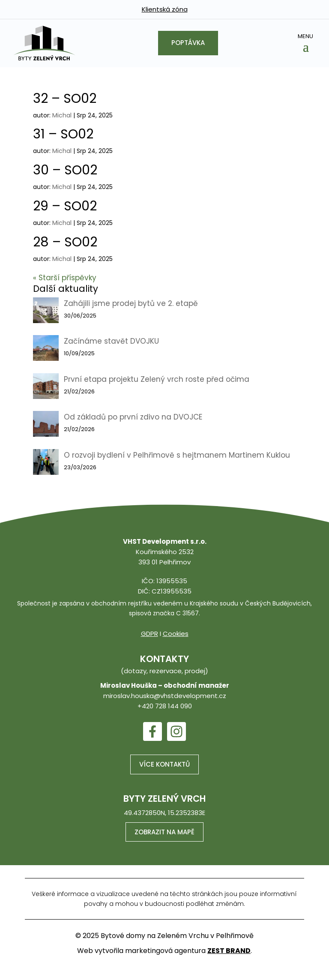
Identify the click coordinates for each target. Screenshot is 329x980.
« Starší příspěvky (65, 278)
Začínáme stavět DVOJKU (111, 341)
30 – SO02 (65, 170)
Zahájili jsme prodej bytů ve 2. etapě (131, 303)
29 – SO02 (65, 206)
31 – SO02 (63, 134)
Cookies (176, 634)
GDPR (150, 634)
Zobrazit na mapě (164, 832)
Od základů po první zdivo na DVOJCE (133, 417)
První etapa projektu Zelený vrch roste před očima (157, 379)
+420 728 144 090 (165, 706)
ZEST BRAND (229, 951)
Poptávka (188, 43)
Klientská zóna (165, 9)
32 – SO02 (65, 99)
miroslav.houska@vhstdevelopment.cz (165, 696)
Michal (62, 115)
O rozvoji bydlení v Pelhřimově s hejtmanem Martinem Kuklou (177, 455)
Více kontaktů (164, 764)
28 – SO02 (65, 242)
